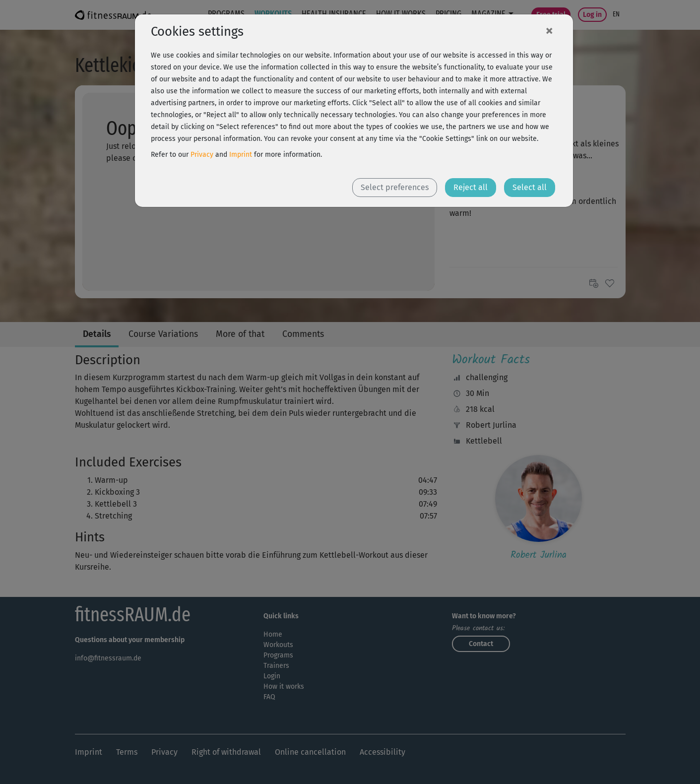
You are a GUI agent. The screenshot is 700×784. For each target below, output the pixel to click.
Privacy (202, 155)
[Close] (549, 30)
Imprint (241, 155)
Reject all (471, 187)
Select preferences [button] (395, 187)
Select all (530, 187)
